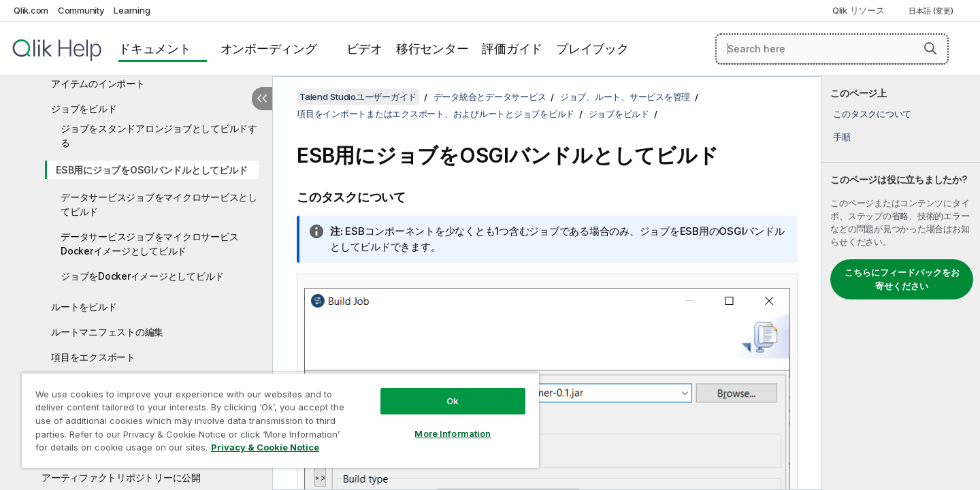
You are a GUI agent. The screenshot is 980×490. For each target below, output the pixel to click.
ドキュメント (155, 49)
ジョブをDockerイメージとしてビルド (142, 276)
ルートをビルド (84, 307)
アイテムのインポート (98, 83)
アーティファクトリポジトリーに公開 (121, 477)
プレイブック (592, 49)
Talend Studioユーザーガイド (358, 97)
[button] (930, 48)
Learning (132, 10)
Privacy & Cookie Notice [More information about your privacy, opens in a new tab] (265, 447)
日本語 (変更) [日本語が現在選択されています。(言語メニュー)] (932, 11)
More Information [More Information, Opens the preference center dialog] (453, 434)
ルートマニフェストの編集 (107, 332)
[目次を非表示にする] (262, 99)
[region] (280, 420)
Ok (453, 401)
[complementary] (901, 283)
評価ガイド (512, 49)
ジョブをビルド (84, 109)
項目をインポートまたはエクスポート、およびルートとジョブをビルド (436, 114)
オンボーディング (269, 49)
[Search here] (832, 49)
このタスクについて (872, 114)
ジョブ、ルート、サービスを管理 (625, 97)
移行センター (432, 49)
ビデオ (364, 49)
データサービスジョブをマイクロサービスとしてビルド (159, 204)
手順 (842, 137)
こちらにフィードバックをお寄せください (902, 279)
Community (81, 10)
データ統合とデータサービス (490, 97)
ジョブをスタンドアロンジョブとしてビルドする (159, 135)
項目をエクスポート (93, 357)
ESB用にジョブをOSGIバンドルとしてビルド (151, 170)
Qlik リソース (859, 10)
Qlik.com (31, 10)
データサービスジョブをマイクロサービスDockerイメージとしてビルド (149, 244)
